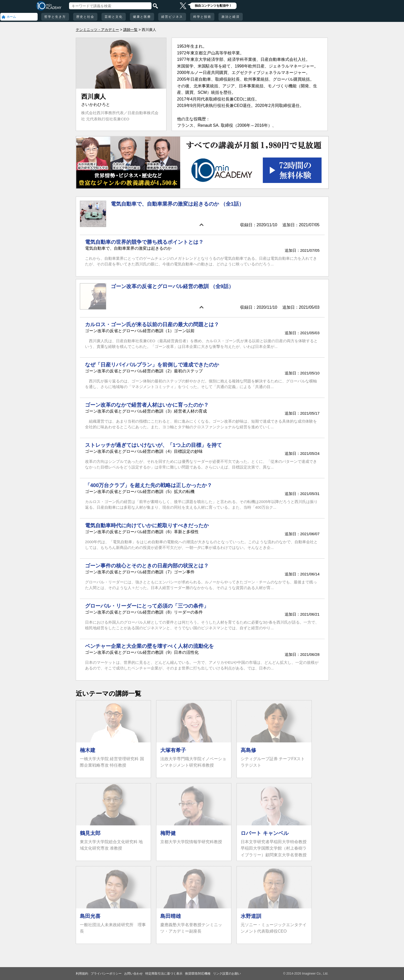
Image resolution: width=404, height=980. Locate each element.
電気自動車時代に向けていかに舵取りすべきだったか (147, 525)
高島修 (248, 750)
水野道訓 (251, 916)
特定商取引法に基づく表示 (164, 974)
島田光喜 (90, 916)
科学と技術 (202, 17)
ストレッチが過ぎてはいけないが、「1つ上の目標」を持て (153, 445)
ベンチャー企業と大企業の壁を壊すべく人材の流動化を (149, 646)
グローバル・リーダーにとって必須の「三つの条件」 (147, 606)
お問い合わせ (133, 974)
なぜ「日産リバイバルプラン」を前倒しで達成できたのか (152, 365)
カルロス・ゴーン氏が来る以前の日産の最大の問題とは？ (152, 324)
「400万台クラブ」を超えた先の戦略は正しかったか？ (149, 485)
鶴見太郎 (90, 833)
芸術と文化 (114, 17)
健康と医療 (142, 17)
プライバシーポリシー (106, 974)
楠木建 (88, 750)
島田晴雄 (171, 916)
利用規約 (82, 974)
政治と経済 (231, 17)
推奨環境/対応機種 (198, 974)
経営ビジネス (172, 17)
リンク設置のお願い (227, 974)
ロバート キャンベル (265, 833)
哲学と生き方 (55, 17)
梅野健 (168, 833)
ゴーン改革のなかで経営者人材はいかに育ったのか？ (147, 405)
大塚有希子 (173, 750)
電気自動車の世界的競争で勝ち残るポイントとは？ (144, 242)
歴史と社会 (85, 17)
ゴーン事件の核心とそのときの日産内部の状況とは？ (147, 566)
